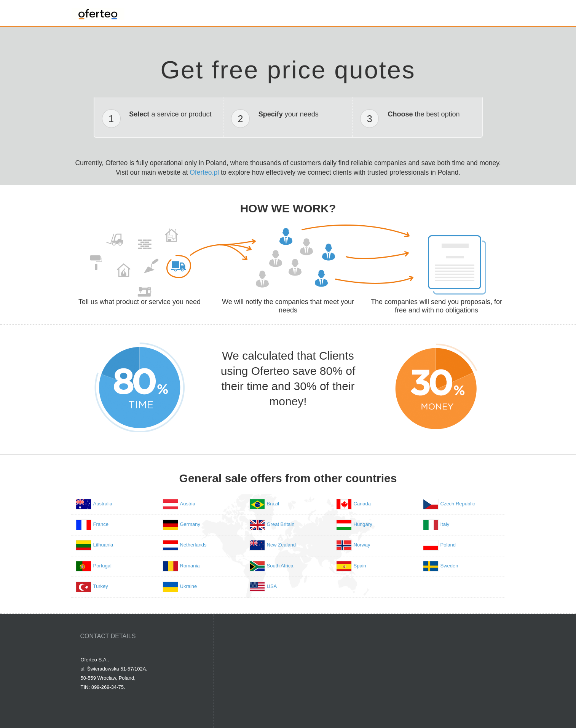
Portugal (102, 566)
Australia (103, 504)
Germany (190, 524)
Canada (362, 504)
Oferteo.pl (204, 172)
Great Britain (281, 524)
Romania (190, 566)
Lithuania (103, 545)
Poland (448, 545)
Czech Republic (458, 504)
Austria (188, 504)
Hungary (363, 524)
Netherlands (193, 545)
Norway (362, 545)
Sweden (449, 566)
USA (272, 586)
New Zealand (282, 545)
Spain (360, 566)
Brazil (273, 504)
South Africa (280, 566)
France (101, 524)
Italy (445, 524)
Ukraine (189, 586)
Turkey (101, 586)
